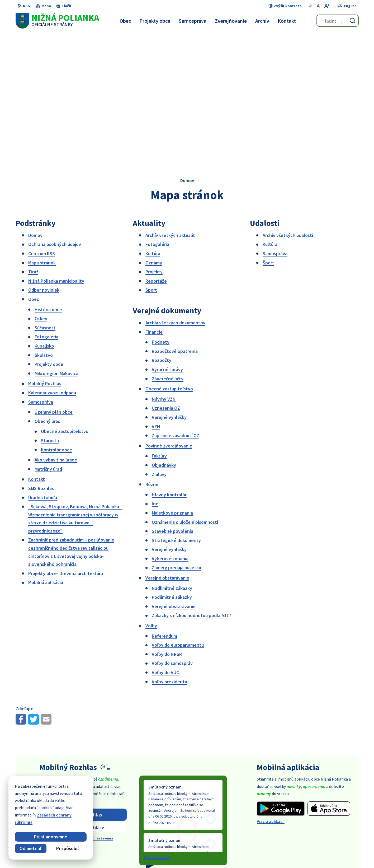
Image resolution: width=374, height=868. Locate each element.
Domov (35, 104)
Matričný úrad (48, 337)
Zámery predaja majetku (176, 436)
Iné (155, 372)
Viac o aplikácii (271, 690)
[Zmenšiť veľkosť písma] (311, 6)
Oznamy (154, 131)
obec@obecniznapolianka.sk (332, 824)
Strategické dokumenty (176, 409)
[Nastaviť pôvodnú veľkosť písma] (318, 6)
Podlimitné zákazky (172, 466)
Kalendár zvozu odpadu (52, 261)
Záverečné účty (168, 247)
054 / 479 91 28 (318, 818)
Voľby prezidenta (169, 550)
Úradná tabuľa (43, 366)
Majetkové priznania (172, 381)
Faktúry (159, 325)
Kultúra (153, 122)
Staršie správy (157, 726)
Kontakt (37, 348)
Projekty (154, 140)
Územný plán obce (54, 281)
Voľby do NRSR (167, 523)
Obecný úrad (48, 290)
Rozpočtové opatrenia (175, 220)
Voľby (151, 494)
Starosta (50, 309)
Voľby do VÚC (165, 541)
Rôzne (152, 353)
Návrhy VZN (164, 267)
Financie (154, 200)
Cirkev (41, 187)
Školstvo (44, 224)
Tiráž (33, 140)
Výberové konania (170, 427)
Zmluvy (159, 343)
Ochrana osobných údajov (55, 113)
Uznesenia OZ (166, 277)
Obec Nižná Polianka (276, 854)
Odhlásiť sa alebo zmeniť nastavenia (83, 707)
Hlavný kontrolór (169, 363)
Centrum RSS (42, 122)
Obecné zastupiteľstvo (65, 300)
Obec (34, 168)
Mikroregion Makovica (56, 242)
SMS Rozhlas (41, 357)
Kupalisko (44, 214)
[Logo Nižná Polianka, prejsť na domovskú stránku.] (57, 21)
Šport (151, 159)
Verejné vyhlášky (169, 286)
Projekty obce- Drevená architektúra (66, 442)
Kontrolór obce (56, 318)
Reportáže (156, 149)
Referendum (164, 504)
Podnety (161, 211)
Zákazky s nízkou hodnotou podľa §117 (191, 484)
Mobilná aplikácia (46, 451)
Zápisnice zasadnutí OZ (176, 304)
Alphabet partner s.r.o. (202, 854)
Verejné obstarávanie (167, 446)
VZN (156, 295)
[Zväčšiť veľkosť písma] (327, 6)
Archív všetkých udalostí (288, 104)
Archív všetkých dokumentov (175, 191)
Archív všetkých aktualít (170, 104)
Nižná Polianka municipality (56, 149)
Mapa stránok (42, 131)
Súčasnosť (45, 196)
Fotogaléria (46, 205)
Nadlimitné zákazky (172, 457)
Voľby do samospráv (172, 532)
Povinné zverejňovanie (169, 314)
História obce (48, 178)
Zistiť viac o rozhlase (83, 696)
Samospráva (41, 270)
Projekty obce (49, 233)
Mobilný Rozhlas (45, 252)
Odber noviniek (44, 159)
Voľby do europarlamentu (178, 514)
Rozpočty (162, 229)
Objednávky (164, 333)
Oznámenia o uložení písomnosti (185, 391)
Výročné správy (167, 238)
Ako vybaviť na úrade (56, 328)
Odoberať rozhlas (83, 683)
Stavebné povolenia (172, 400)
